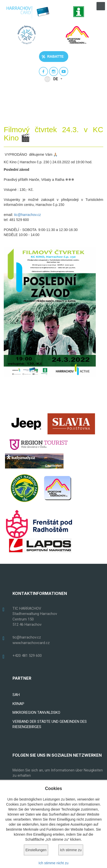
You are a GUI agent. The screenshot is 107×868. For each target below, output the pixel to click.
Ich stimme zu (71, 850)
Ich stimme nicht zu (53, 863)
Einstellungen (36, 850)
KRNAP (18, 704)
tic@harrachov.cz (27, 215)
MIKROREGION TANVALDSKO (36, 713)
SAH (16, 695)
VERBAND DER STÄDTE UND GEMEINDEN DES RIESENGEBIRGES (50, 724)
